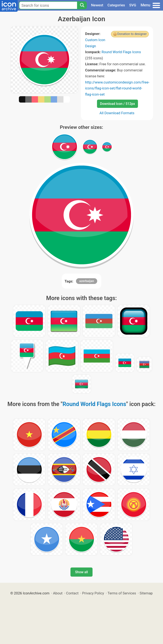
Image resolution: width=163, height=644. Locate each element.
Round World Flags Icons (121, 52)
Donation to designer (132, 34)
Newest (97, 5)
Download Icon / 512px (117, 104)
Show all (81, 572)
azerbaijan (86, 281)
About (58, 593)
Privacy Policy (93, 593)
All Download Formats (117, 113)
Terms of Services (122, 593)
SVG (133, 5)
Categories (116, 5)
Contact (72, 593)
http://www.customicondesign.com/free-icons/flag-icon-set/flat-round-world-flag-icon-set (117, 88)
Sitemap (146, 593)
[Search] (82, 5)
